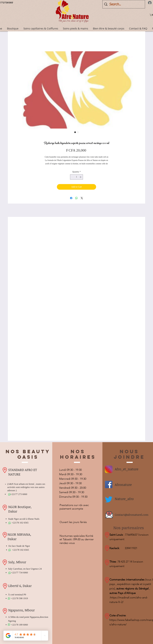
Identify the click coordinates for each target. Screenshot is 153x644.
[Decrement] (72, 177)
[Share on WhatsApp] (76, 198)
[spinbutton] (76, 177)
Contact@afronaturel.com (132, 515)
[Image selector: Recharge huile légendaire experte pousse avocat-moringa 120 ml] (75, 132)
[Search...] (124, 4)
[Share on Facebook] (71, 198)
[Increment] (81, 177)
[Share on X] (82, 198)
